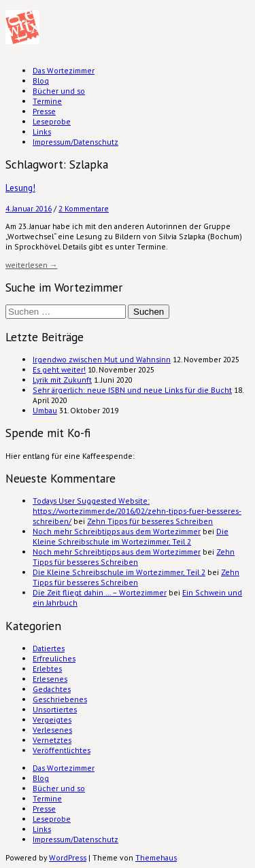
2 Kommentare (84, 208)
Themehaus (156, 857)
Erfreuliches (54, 658)
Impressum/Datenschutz (75, 142)
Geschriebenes (60, 699)
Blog (41, 81)
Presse (44, 111)
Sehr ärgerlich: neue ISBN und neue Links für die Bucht (132, 390)
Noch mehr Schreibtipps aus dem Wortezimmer (117, 531)
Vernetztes (52, 740)
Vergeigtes (52, 719)
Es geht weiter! (59, 369)
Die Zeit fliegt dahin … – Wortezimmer (100, 592)
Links (42, 132)
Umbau (45, 410)
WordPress (68, 857)
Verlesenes (52, 730)
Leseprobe (52, 121)
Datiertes (49, 648)
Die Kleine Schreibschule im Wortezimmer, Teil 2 (131, 536)
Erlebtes (47, 669)
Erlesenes (50, 679)
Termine (47, 101)
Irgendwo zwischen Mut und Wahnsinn (102, 359)
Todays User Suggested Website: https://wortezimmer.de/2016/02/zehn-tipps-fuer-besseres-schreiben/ (137, 511)
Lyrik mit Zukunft (62, 380)
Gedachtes (52, 689)
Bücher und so (59, 91)
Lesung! (20, 188)
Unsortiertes (55, 709)
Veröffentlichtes (62, 750)
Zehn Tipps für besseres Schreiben (150, 521)
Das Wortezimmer (64, 70)
